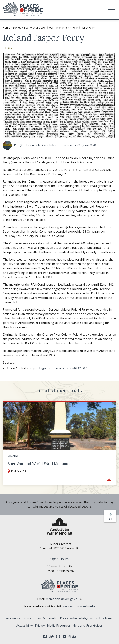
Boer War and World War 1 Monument (46, 28)
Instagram (58, 636)
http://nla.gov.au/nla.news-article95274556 (58, 368)
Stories (17, 28)
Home (7, 28)
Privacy (40, 625)
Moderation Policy (55, 618)
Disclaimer (106, 618)
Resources (13, 618)
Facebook (45, 636)
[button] (111, 10)
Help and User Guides (88, 625)
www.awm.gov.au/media (79, 606)
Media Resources (59, 625)
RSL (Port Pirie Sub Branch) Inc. (30, 145)
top (111, 519)
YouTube (65, 636)
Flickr (73, 636)
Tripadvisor (51, 636)
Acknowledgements (84, 618)
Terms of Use (31, 618)
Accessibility (25, 625)
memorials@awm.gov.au (64, 599)
